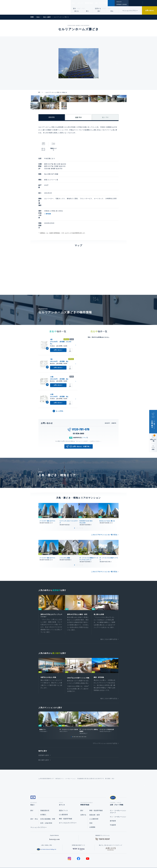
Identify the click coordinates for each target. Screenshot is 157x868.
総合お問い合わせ (58, 860)
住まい (75, 3)
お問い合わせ (149, 10)
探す (75, 9)
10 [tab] (86, 725)
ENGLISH (119, 2)
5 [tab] (81, 513)
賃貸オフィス (63, 800)
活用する (98, 9)
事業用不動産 (93, 3)
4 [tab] (79, 513)
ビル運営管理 (63, 804)
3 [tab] (78, 513)
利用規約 (89, 860)
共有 (153, 449)
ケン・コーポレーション (118, 806)
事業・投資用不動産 (66, 808)
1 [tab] (74, 513)
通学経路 (57, 207)
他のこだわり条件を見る (109, 625)
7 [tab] (81, 725)
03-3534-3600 (78, 418)
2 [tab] (76, 513)
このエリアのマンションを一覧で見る (104, 520)
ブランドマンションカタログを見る (105, 732)
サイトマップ (100, 860)
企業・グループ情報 (107, 3)
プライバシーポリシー (75, 860)
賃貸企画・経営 (95, 804)
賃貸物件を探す (44, 744)
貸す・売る (34, 808)
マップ (85, 423)
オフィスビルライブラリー (68, 812)
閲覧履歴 (135, 4)
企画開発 (92, 816)
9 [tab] (84, 725)
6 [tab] (83, 513)
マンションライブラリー (130, 11)
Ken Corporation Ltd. (20, 7)
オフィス (83, 3)
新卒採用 (113, 810)
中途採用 (113, 814)
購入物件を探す (44, 748)
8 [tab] (83, 725)
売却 (91, 812)
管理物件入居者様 (122, 5)
